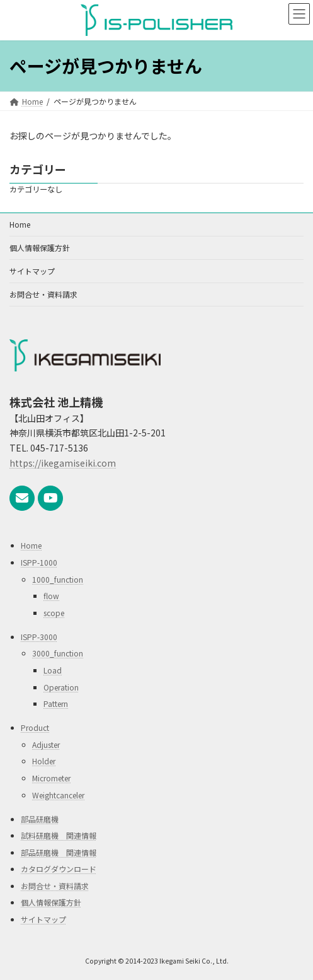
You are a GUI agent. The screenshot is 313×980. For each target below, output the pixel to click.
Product (35, 727)
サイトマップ (32, 271)
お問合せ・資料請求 (43, 294)
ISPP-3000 (39, 637)
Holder (44, 761)
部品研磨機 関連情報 (59, 852)
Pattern (56, 703)
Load (53, 670)
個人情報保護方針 (40, 248)
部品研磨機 (40, 819)
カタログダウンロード (59, 869)
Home (20, 224)
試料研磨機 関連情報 (59, 835)
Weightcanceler (58, 795)
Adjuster (46, 744)
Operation (61, 687)
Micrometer (51, 778)
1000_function (58, 579)
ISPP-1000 (39, 562)
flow (51, 596)
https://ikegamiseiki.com (63, 463)
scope (54, 613)
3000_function (58, 654)
